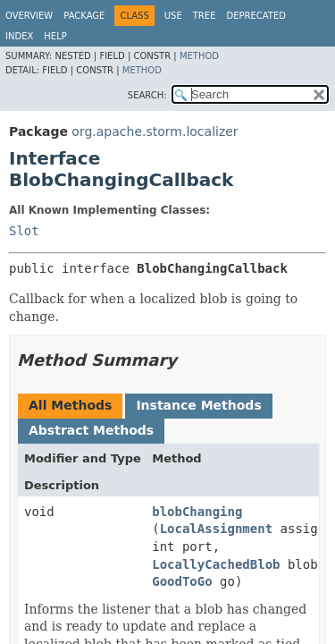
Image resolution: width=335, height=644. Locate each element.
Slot (24, 231)
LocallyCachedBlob (216, 564)
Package (84, 16)
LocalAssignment (216, 529)
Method (199, 56)
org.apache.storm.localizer (155, 131)
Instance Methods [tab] (198, 405)
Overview (29, 16)
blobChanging (197, 512)
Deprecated (256, 16)
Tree (205, 16)
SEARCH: (147, 95)
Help (55, 36)
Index (19, 36)
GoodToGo (182, 581)
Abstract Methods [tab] (91, 430)
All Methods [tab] (70, 405)
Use (173, 16)
